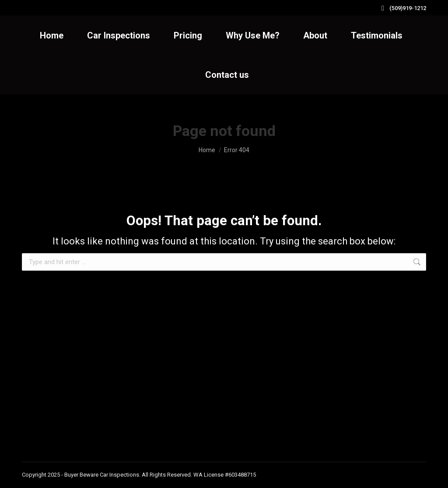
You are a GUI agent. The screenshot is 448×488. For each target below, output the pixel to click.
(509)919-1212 (402, 8)
